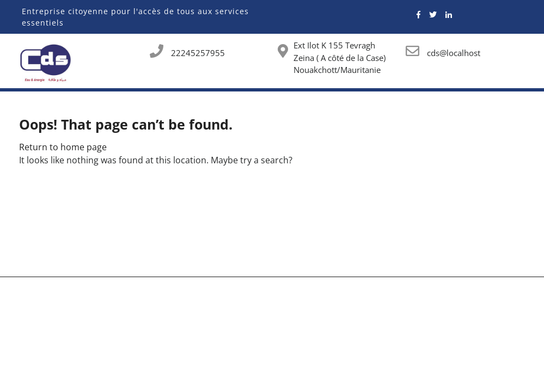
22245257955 (198, 53)
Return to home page (63, 147)
